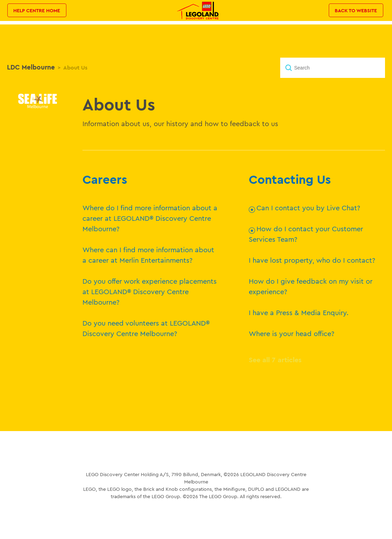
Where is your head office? (292, 333)
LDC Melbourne (31, 67)
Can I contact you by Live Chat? (308, 208)
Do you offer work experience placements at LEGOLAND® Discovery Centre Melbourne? (150, 292)
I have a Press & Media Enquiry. (299, 312)
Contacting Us (290, 179)
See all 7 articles (275, 360)
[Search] (333, 68)
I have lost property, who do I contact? (312, 260)
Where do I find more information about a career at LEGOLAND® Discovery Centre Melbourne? (150, 218)
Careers (105, 179)
